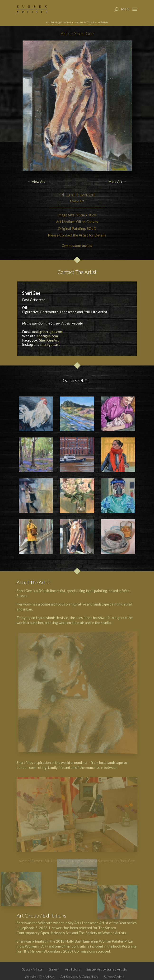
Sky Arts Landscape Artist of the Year (97, 923)
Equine (74, 201)
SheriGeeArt (49, 340)
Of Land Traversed (77, 194)
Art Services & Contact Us (79, 977)
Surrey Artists (114, 977)
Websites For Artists (40, 977)
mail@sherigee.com (47, 332)
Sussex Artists (32, 969)
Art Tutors (73, 969)
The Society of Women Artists (102, 933)
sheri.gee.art (50, 344)
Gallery (54, 969)
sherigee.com (47, 336)
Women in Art (36, 946)
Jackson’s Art (61, 933)
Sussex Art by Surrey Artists (107, 969)
